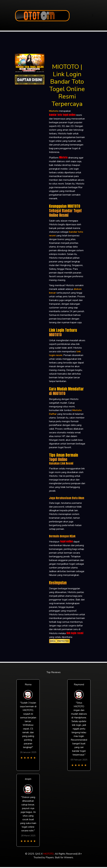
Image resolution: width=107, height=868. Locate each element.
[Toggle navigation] (93, 15)
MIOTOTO (48, 854)
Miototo (63, 157)
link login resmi (75, 633)
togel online (66, 541)
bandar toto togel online (62, 115)
